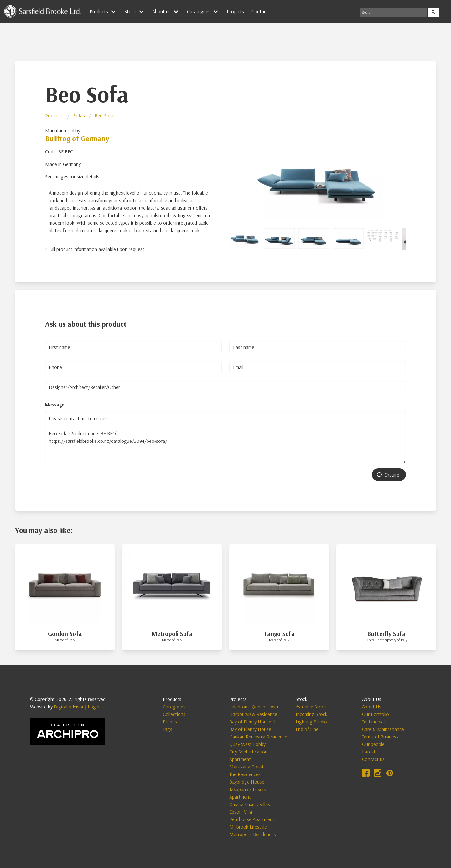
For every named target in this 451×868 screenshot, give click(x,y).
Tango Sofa (279, 633)
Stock (130, 11)
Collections (174, 714)
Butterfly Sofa (386, 633)
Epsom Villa (241, 812)
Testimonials (374, 722)
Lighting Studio (311, 722)
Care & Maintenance (383, 729)
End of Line (307, 729)
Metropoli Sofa (172, 633)
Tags (168, 729)
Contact (260, 11)
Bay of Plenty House (250, 729)
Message (55, 405)
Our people (373, 744)
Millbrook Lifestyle (248, 827)
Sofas (79, 115)
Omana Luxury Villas (250, 804)
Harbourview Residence (253, 714)
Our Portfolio (376, 714)
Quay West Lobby (247, 744)
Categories (174, 707)
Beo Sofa (104, 115)
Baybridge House (247, 782)
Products (99, 11)
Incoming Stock (311, 714)
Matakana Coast (246, 767)
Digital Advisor (69, 707)
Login (93, 707)
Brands (170, 722)
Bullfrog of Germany (77, 138)
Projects (235, 11)
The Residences (245, 774)
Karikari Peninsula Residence (258, 737)
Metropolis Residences (253, 834)
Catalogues (199, 11)
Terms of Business (380, 737)
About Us (372, 707)
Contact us (373, 759)
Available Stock (311, 707)
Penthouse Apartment (252, 819)
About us (161, 11)
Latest (369, 752)
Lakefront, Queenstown (254, 707)
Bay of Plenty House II (252, 722)
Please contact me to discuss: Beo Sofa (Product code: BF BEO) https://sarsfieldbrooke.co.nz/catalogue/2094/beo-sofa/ (225, 437)
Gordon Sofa (65, 633)
